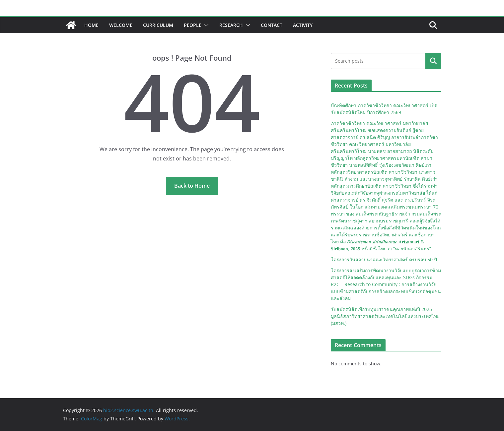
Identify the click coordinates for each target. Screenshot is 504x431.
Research (231, 25)
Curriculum (158, 25)
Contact (272, 25)
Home (91, 25)
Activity (303, 25)
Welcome (121, 25)
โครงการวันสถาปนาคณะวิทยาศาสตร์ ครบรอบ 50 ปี (384, 259)
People (193, 25)
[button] (205, 25)
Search (433, 61)
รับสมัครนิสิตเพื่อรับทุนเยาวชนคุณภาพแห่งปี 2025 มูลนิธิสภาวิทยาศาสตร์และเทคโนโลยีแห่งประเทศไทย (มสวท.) (385, 316)
